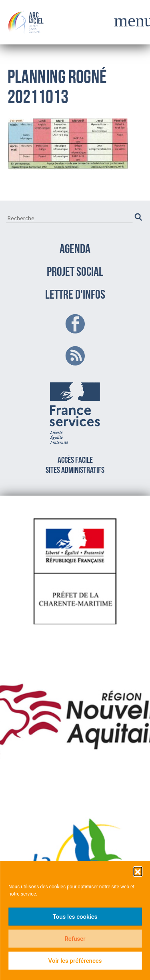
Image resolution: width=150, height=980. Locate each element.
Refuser (75, 939)
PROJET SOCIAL (75, 273)
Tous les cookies (75, 917)
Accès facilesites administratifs (75, 426)
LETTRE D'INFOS (75, 295)
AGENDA (75, 250)
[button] (138, 871)
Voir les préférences (75, 961)
